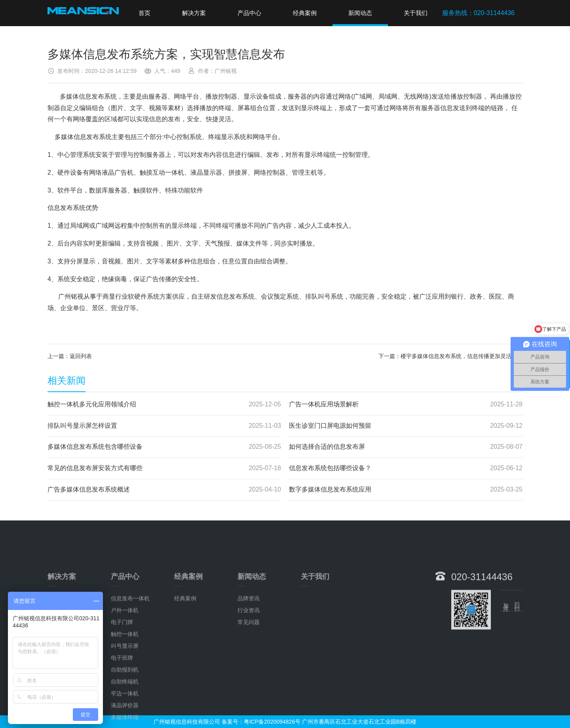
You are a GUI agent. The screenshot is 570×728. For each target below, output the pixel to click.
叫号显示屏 (125, 697)
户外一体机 (125, 661)
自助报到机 (125, 720)
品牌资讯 (249, 649)
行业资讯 (249, 661)
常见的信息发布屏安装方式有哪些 (164, 468)
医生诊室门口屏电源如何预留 (406, 426)
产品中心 (249, 13)
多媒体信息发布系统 (88, 96)
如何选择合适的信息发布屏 (406, 447)
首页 (144, 13)
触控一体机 (125, 685)
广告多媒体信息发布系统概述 (164, 490)
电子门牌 (122, 673)
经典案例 (305, 13)
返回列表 (81, 356)
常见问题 (249, 673)
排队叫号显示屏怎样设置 (164, 426)
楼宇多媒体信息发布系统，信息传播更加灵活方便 (462, 356)
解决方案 (194, 13)
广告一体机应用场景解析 (406, 405)
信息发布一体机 (130, 649)
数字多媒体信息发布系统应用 (406, 490)
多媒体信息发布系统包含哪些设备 (164, 447)
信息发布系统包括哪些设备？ (406, 468)
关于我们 (416, 13)
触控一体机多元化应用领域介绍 (164, 405)
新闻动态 (360, 13)
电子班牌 (122, 709)
